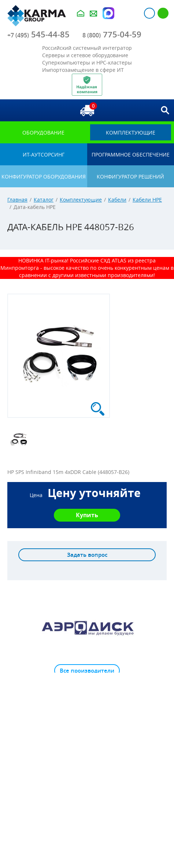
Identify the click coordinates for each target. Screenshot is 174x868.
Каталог (44, 200)
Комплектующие (81, 200)
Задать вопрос (87, 555)
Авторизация (149, 13)
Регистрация (163, 13)
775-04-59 (112, 34)
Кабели (117, 200)
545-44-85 (38, 34)
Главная (17, 200)
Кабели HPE (147, 200)
